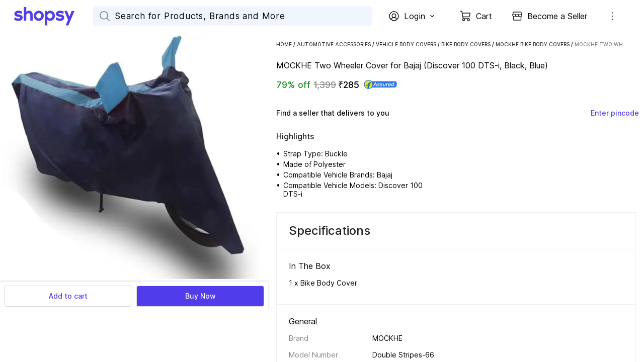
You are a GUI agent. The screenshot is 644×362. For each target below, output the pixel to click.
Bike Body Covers (466, 44)
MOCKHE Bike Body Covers (533, 44)
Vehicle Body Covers (406, 44)
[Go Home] (53, 16)
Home (284, 44)
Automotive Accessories (334, 44)
